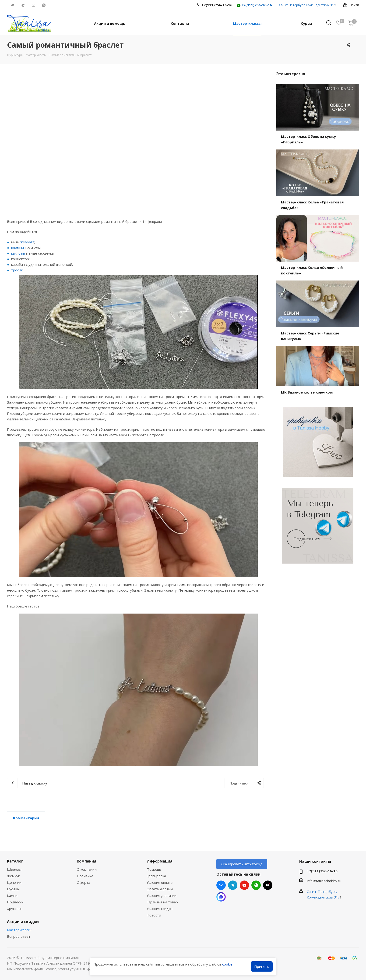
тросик (17, 270)
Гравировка (156, 876)
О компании (87, 869)
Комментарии (26, 818)
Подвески (15, 902)
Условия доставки (162, 895)
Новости (154, 915)
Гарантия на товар (162, 902)
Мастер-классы (20, 930)
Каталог (15, 861)
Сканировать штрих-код (242, 864)
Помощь (154, 869)
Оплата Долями (160, 889)
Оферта (83, 882)
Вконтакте (12, 5)
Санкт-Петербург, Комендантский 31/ (307, 5)
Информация (160, 861)
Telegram (23, 5)
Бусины (13, 889)
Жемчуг (13, 876)
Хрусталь (15, 909)
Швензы (14, 869)
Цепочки (14, 882)
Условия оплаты (160, 882)
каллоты (18, 253)
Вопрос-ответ (19, 936)
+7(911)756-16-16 (254, 5)
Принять (262, 966)
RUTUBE (54, 5)
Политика (85, 876)
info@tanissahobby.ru (324, 881)
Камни (12, 895)
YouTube (33, 5)
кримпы (18, 248)
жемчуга (27, 242)
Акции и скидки (23, 922)
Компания (87, 861)
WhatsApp (44, 5)
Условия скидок (160, 909)
